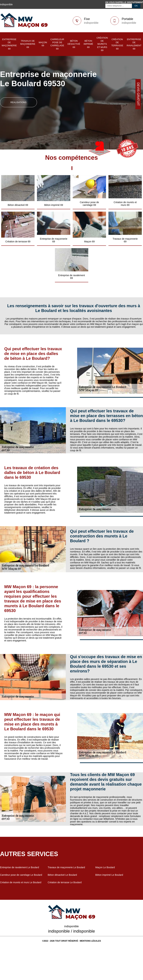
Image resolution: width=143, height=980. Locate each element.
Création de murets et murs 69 (102, 44)
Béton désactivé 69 (74, 44)
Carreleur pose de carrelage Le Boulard (21, 875)
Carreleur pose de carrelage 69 (57, 44)
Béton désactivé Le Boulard (62, 875)
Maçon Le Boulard (105, 867)
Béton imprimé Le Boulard (109, 875)
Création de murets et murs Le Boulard (21, 882)
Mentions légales (90, 941)
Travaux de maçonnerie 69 (28, 44)
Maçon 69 (43, 44)
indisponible (91, 23)
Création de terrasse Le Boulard (65, 882)
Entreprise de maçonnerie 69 (9, 44)
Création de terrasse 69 (117, 44)
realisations (18, 102)
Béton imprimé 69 (88, 44)
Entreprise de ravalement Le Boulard (19, 867)
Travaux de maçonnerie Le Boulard (66, 867)
